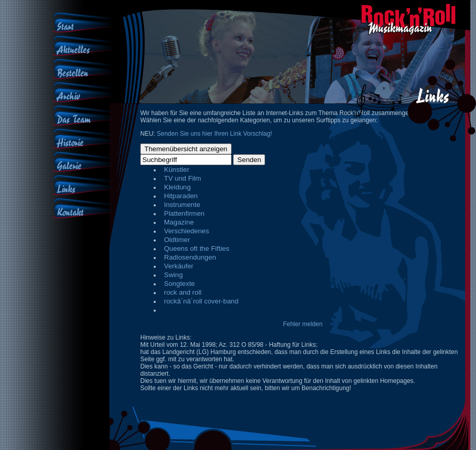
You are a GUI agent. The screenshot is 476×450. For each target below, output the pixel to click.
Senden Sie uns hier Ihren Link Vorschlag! (214, 134)
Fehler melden (303, 324)
